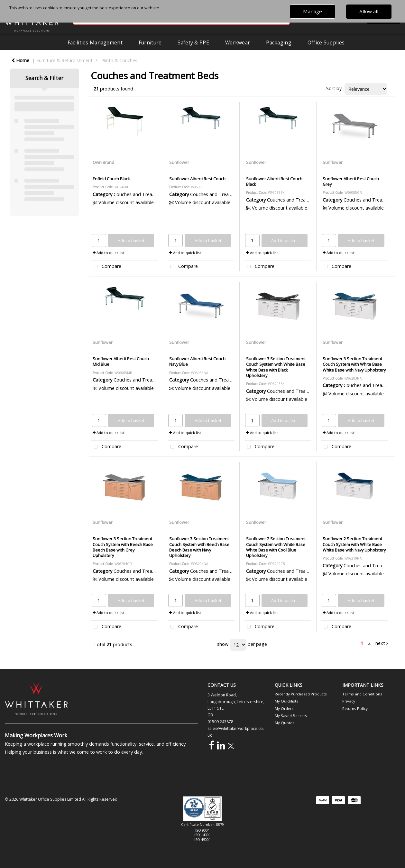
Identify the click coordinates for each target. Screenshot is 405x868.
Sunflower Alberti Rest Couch (197, 179)
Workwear (238, 42)
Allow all (369, 11)
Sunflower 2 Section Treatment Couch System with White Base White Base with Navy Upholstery (354, 544)
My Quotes (285, 723)
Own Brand (103, 162)
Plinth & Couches (119, 60)
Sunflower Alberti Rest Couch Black (274, 181)
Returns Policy (355, 708)
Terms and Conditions (362, 694)
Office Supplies (326, 42)
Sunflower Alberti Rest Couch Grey (351, 181)
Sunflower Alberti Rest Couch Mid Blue (121, 361)
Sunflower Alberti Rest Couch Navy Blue (197, 361)
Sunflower (179, 162)
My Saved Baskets (291, 716)
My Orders (284, 708)
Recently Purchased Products (301, 694)
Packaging (279, 42)
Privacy (349, 701)
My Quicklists (286, 701)
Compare (106, 267)
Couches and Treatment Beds (146, 194)
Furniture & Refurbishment (64, 60)
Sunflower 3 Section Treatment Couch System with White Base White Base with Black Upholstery (276, 367)
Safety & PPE (193, 42)
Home (20, 60)
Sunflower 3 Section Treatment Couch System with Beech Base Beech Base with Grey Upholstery (123, 547)
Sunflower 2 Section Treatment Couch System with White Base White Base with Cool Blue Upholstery (276, 547)
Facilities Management (95, 42)
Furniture (150, 42)
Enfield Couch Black (111, 179)
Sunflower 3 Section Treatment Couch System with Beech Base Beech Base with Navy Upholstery (199, 547)
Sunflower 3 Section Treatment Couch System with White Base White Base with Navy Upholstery (354, 364)
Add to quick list (109, 253)
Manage (313, 11)
